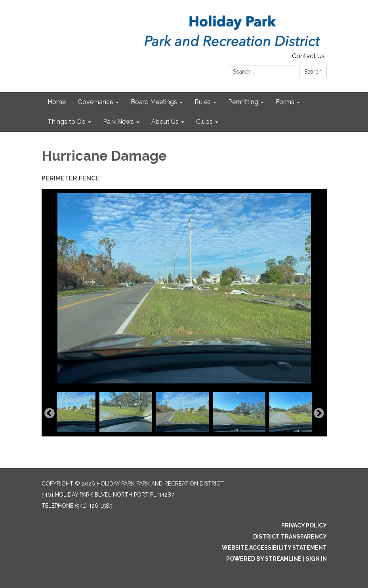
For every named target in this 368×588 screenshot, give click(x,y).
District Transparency (290, 537)
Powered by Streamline (264, 559)
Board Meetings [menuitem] (154, 102)
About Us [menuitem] (165, 122)
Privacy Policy (304, 525)
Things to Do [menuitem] (67, 122)
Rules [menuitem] (203, 102)
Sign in (316, 559)
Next (319, 413)
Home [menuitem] (57, 102)
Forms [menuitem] (285, 102)
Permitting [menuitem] (243, 102)
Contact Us (308, 56)
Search (313, 72)
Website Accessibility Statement (274, 548)
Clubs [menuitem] (204, 122)
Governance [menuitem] (95, 102)
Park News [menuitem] (118, 122)
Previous (50, 413)
